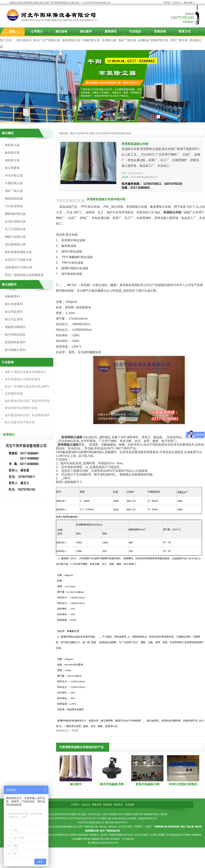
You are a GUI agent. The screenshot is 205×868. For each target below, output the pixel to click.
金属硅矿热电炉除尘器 (153, 40)
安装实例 (160, 31)
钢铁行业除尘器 (15, 237)
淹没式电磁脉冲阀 (112, 784)
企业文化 (86, 805)
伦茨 (136, 835)
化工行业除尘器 (15, 229)
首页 (12, 31)
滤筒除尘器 (12, 160)
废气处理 (128, 835)
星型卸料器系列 (15, 342)
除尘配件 (86, 31)
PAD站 (176, 3)
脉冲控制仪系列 (15, 335)
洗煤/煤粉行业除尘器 (19, 267)
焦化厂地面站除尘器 (88, 827)
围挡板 (87, 839)
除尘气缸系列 (14, 319)
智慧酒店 (94, 835)
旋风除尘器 (12, 153)
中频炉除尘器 (91, 40)
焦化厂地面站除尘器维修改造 (24, 275)
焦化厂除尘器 (49, 827)
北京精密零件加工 (61, 835)
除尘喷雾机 (12, 168)
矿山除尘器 (128, 839)
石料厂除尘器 (179, 40)
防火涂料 (105, 839)
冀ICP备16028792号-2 (116, 823)
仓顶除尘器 (109, 40)
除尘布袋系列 (103, 133)
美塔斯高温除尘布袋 (121, 133)
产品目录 (80, 133)
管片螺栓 (186, 835)
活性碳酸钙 (78, 839)
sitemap (103, 827)
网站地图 (188, 3)
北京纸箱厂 (116, 839)
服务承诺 (97, 805)
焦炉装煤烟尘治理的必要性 (23, 379)
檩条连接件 (83, 835)
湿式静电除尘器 (15, 244)
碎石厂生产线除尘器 (47, 40)
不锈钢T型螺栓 (116, 835)
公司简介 (37, 31)
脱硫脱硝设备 (14, 198)
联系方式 (184, 31)
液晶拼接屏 (175, 835)
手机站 (167, 3)
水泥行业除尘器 (15, 221)
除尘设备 (61, 31)
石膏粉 (154, 835)
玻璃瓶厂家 (163, 835)
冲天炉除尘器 (14, 176)
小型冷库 (103, 835)
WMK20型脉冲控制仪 (183, 784)
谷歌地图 (130, 805)
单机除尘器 (12, 145)
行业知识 (135, 31)
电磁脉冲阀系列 (15, 327)
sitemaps (113, 827)
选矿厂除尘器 (127, 40)
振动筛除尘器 (71, 40)
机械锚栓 (95, 839)
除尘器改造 (24, 40)
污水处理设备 (14, 206)
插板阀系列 (12, 296)
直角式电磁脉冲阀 (147, 784)
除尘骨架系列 (14, 312)
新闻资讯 (111, 31)
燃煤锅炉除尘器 (15, 214)
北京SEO (123, 827)
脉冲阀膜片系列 (15, 350)
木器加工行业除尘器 (18, 260)
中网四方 (139, 827)
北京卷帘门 (144, 835)
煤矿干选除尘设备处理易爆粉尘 (26, 372)
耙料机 (74, 835)
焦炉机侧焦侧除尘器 (18, 252)
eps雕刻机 (196, 835)
